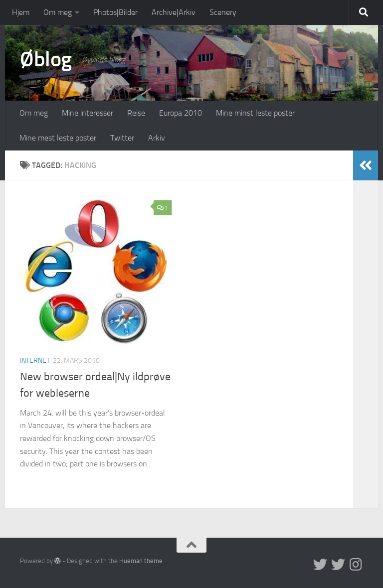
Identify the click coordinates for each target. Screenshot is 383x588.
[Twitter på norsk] (338, 565)
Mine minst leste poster (255, 113)
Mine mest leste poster (58, 138)
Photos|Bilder (115, 12)
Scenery (223, 12)
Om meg (58, 12)
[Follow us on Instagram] (356, 565)
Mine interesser (88, 113)
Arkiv (157, 138)
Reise (136, 113)
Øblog (46, 59)
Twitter (122, 138)
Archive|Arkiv (174, 12)
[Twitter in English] (320, 565)
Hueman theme (141, 561)
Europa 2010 (181, 113)
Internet (35, 361)
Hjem (21, 12)
